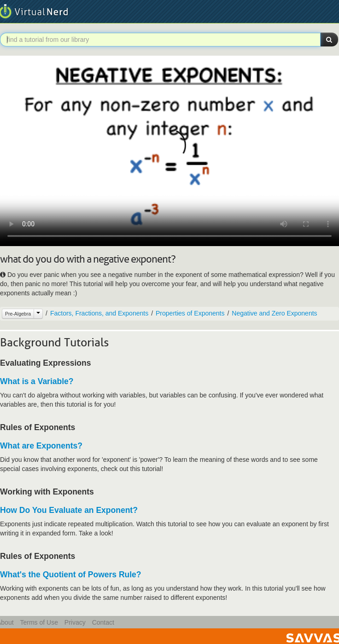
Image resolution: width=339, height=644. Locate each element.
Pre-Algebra (18, 314)
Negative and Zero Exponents (274, 313)
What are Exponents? (41, 446)
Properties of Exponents (190, 313)
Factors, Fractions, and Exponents (99, 313)
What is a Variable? (37, 381)
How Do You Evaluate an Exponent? (69, 510)
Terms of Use (39, 622)
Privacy (75, 622)
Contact (103, 622)
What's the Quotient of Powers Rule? (71, 575)
